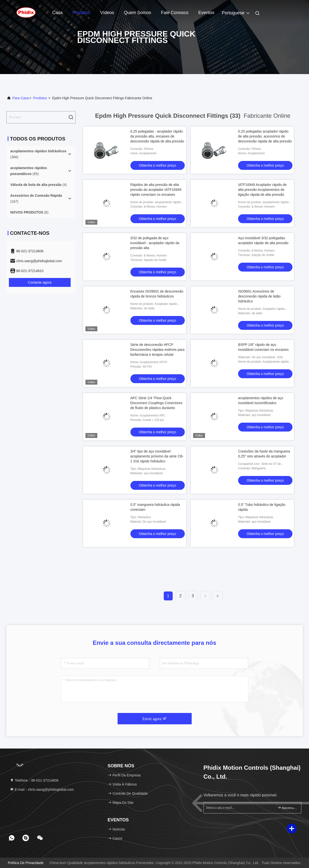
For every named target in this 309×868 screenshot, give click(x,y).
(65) (29, 171)
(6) (30, 212)
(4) (39, 185)
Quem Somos (138, 13)
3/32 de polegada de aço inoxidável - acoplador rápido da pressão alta (155, 243)
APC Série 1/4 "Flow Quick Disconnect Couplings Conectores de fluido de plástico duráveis (156, 403)
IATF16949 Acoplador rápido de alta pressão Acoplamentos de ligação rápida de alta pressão (262, 190)
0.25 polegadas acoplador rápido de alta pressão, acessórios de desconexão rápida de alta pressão (265, 136)
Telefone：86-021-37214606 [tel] (34, 780)
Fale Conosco (175, 13)
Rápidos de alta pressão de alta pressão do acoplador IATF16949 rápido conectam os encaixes (156, 190)
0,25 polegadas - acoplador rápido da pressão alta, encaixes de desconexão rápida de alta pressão (157, 136)
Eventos (206, 13)
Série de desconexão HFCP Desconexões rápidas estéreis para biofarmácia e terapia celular (157, 350)
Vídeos (107, 13)
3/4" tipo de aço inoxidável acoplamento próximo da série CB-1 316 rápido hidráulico (157, 456)
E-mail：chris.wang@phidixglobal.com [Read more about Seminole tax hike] (42, 789)
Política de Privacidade (26, 863)
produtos (40, 98)
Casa (58, 13)
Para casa (21, 98)
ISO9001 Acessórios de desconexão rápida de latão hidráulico (259, 296)
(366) (38, 154)
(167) (36, 198)
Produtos (82, 13)
